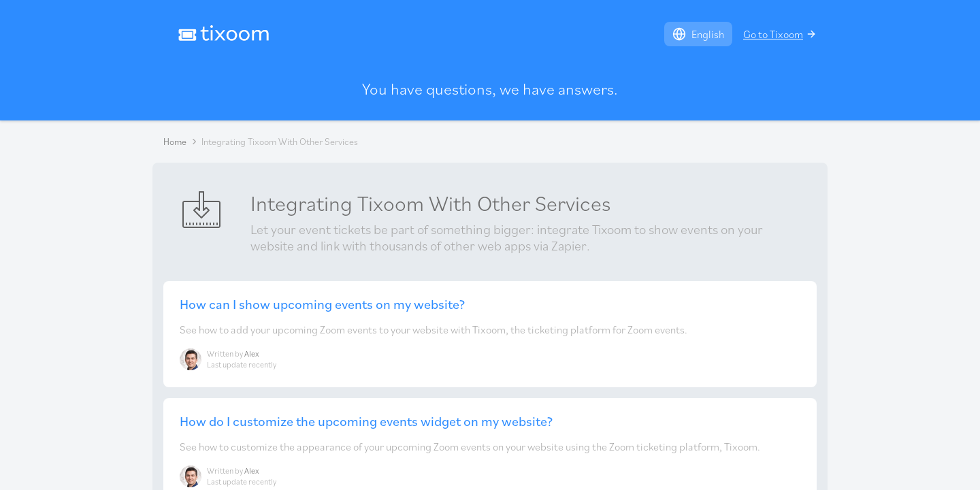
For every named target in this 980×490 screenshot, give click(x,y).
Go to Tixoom (780, 34)
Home (175, 142)
